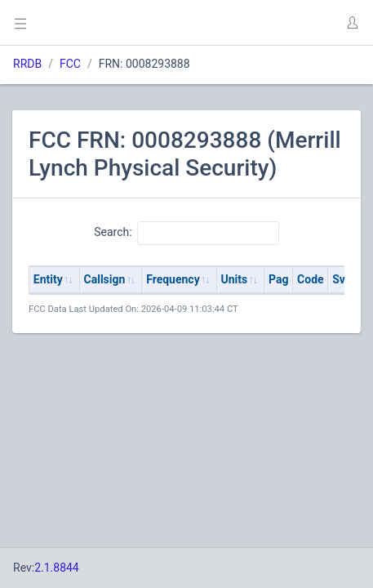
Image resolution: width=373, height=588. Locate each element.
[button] (352, 23)
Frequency (173, 279)
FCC (70, 64)
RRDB (27, 64)
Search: (186, 233)
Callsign (105, 279)
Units (235, 279)
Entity (48, 279)
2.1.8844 (57, 568)
